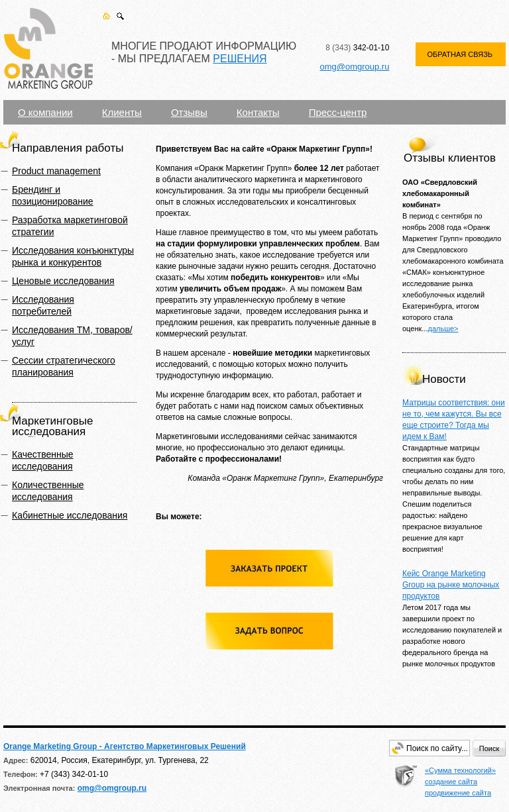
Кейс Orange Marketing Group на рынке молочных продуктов (451, 585)
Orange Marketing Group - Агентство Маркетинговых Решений (125, 746)
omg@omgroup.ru (354, 67)
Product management (56, 171)
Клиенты (122, 112)
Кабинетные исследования (70, 515)
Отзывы (189, 112)
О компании (45, 112)
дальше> (443, 329)
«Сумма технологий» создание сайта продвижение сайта (460, 782)
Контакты (258, 112)
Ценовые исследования (63, 281)
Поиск (489, 748)
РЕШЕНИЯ (240, 59)
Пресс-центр (338, 112)
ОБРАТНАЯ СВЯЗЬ (460, 54)
